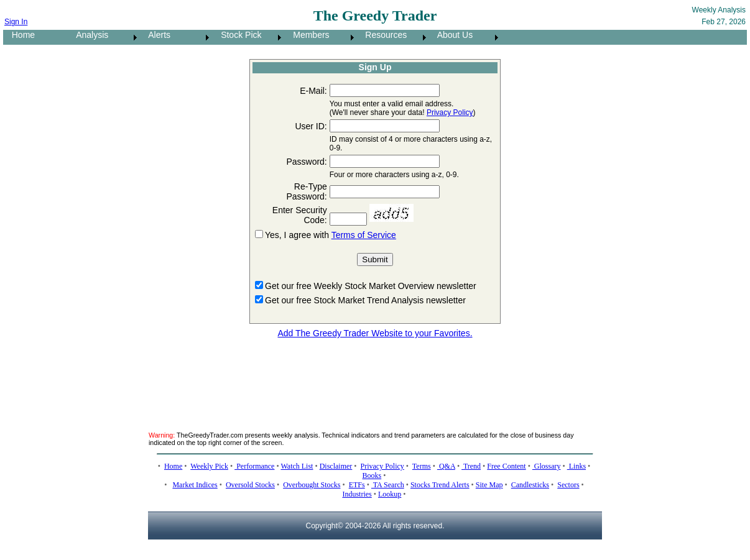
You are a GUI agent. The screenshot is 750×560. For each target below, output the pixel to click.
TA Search (388, 485)
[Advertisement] (375, 377)
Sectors (568, 485)
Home (20, 35)
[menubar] (252, 37)
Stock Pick (237, 35)
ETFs (357, 485)
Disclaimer (336, 466)
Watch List (297, 466)
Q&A (446, 466)
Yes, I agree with (298, 235)
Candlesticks (530, 485)
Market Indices (195, 485)
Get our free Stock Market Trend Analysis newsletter (365, 300)
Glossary (547, 466)
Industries (357, 494)
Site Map (489, 485)
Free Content (506, 466)
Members (308, 35)
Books (372, 475)
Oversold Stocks (250, 485)
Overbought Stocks (312, 485)
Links (576, 466)
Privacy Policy (450, 112)
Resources (383, 35)
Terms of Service (364, 235)
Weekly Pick (209, 466)
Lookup (390, 494)
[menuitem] (35, 37)
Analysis (89, 35)
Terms (422, 466)
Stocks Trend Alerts (440, 485)
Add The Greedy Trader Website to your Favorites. (375, 333)
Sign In (16, 22)
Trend (471, 466)
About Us (451, 35)
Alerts (156, 35)
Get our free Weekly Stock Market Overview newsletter (371, 286)
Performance (254, 466)
